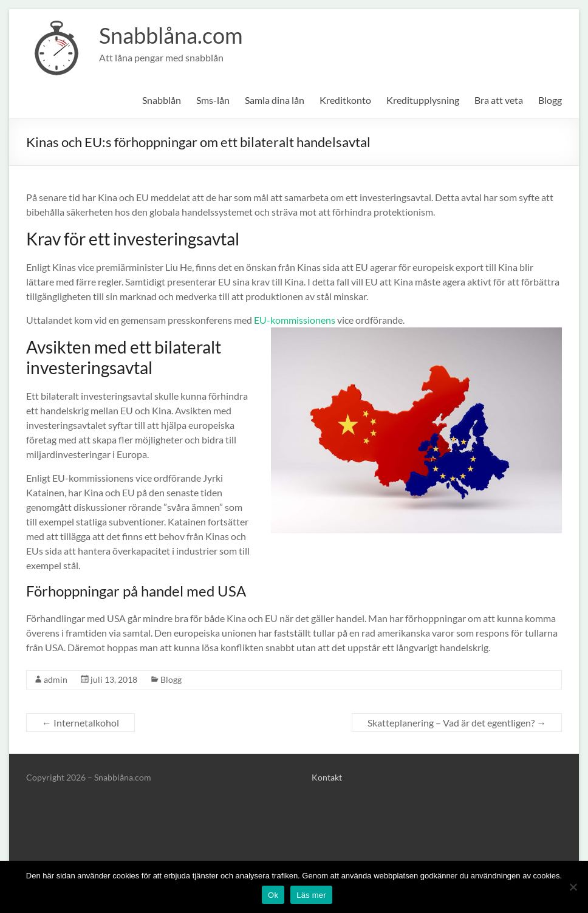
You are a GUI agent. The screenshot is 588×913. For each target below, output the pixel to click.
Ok (273, 895)
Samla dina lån (275, 100)
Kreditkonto (345, 100)
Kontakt (327, 777)
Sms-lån (213, 100)
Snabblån (162, 100)
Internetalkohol (80, 723)
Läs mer (311, 895)
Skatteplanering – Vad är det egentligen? (457, 723)
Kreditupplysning (423, 100)
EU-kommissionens (295, 320)
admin (56, 679)
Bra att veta (499, 100)
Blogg (550, 100)
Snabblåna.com (171, 35)
